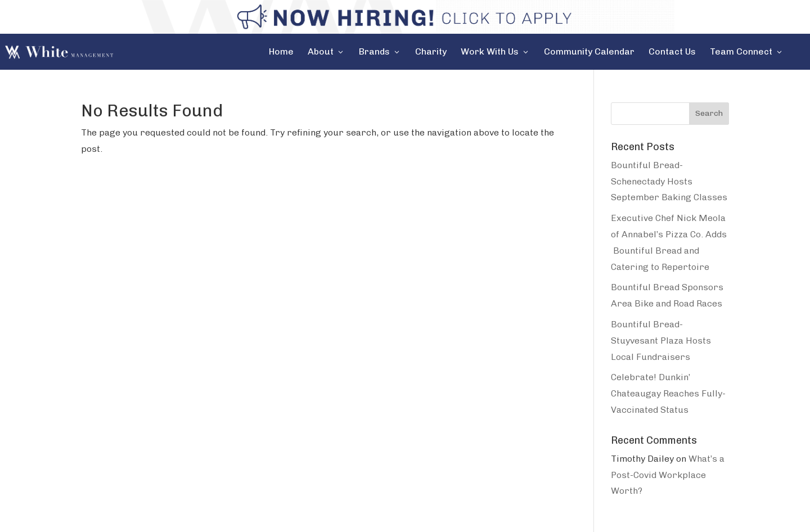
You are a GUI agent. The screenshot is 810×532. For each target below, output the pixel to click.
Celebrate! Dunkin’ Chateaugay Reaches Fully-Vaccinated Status (668, 393)
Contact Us (672, 52)
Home (281, 52)
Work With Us (490, 52)
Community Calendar (589, 52)
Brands (374, 52)
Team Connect (741, 52)
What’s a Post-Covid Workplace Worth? (668, 475)
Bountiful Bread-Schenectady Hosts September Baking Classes (669, 181)
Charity (431, 52)
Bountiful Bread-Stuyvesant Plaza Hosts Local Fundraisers (661, 341)
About (321, 52)
